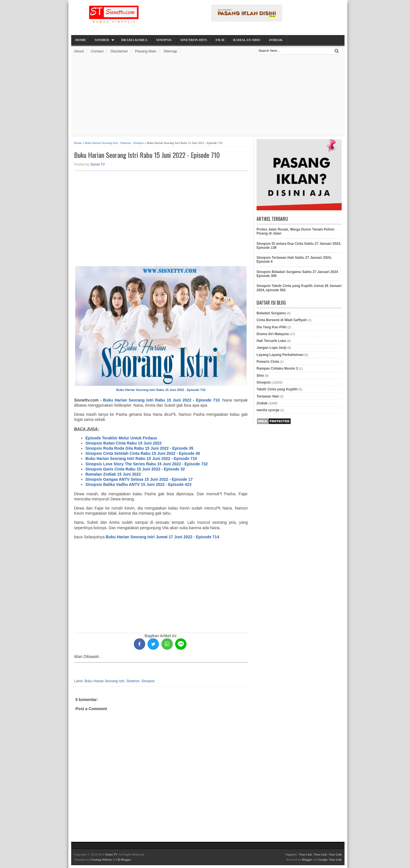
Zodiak (276, 40)
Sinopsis (164, 40)
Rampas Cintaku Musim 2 (277, 368)
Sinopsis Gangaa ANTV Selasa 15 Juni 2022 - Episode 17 (139, 479)
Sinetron (125, 143)
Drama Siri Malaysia (273, 334)
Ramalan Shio (247, 40)
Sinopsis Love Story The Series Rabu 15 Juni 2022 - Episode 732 (147, 464)
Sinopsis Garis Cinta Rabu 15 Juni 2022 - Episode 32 (135, 469)
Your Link (305, 854)
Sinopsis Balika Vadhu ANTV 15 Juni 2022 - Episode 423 (138, 484)
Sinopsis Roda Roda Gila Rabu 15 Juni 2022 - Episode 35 (139, 448)
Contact (97, 51)
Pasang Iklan (146, 51)
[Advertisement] (208, 96)
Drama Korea (134, 40)
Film (220, 40)
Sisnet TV (98, 164)
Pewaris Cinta (268, 362)
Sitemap (170, 51)
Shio (260, 376)
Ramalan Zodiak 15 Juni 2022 (113, 474)
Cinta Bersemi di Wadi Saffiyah (282, 320)
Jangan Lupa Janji (271, 348)
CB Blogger (123, 859)
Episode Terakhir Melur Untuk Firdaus (121, 438)
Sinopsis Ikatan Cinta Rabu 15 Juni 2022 (124, 443)
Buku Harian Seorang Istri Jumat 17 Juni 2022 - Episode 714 (162, 537)
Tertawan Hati (268, 396)
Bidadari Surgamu (271, 313)
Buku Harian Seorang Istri (101, 143)
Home (81, 40)
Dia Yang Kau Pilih (271, 327)
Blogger (307, 859)
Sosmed (102, 40)
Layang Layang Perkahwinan (280, 355)
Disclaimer (119, 51)
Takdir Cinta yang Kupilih (277, 389)
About (79, 51)
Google (323, 859)
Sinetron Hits (194, 40)
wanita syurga (268, 410)
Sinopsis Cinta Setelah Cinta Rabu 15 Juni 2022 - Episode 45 (143, 453)
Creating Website (101, 859)
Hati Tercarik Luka (271, 341)
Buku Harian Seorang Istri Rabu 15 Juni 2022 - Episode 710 (147, 155)
